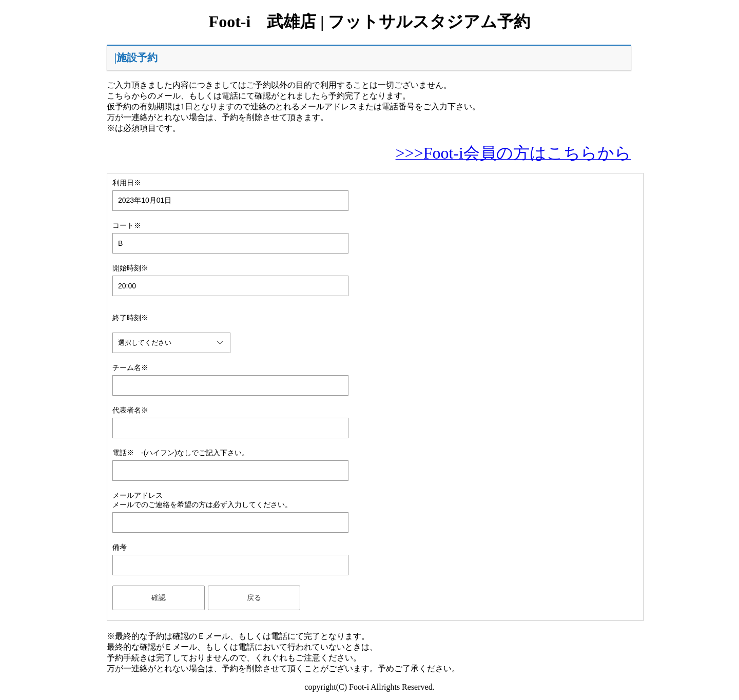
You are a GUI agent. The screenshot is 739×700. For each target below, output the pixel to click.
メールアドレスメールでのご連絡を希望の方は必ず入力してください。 (202, 500)
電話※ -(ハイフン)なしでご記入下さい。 (181, 453)
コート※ (127, 225)
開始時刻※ (130, 268)
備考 (120, 547)
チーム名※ (130, 367)
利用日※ (127, 183)
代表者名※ (130, 410)
